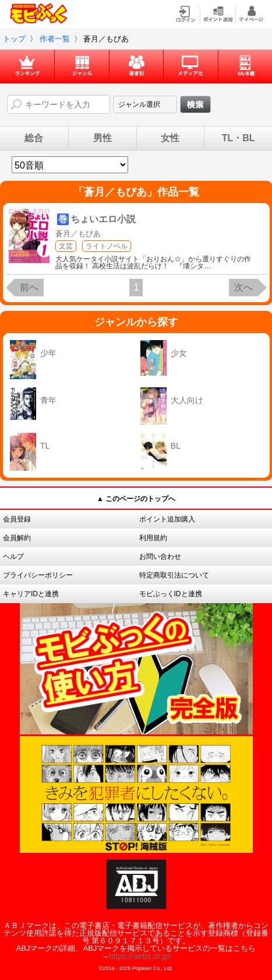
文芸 (66, 246)
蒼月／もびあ (78, 234)
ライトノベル (107, 246)
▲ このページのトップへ (136, 499)
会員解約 (17, 538)
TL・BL (239, 138)
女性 (170, 138)
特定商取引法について (174, 575)
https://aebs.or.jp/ (140, 956)
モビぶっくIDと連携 (171, 594)
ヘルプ (13, 556)
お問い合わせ (160, 556)
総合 (34, 138)
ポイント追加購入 (167, 519)
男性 (103, 138)
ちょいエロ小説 (103, 219)
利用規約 (153, 538)
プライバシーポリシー (38, 575)
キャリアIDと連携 (31, 594)
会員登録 (17, 519)
